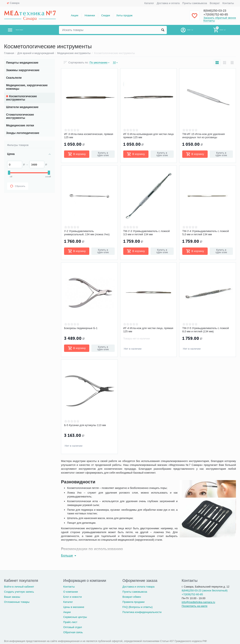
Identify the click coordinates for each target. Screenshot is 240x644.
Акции (74, 15)
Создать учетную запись (19, 592)
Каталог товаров (28, 30)
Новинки (90, 15)
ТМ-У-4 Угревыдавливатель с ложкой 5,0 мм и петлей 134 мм (207, 233)
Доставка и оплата (168, 3)
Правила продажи (134, 602)
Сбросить (18, 186)
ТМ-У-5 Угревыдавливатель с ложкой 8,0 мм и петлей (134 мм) (207, 330)
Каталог (149, 3)
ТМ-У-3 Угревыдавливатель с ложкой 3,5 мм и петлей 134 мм (148, 233)
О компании (71, 592)
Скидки (106, 15)
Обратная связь (73, 632)
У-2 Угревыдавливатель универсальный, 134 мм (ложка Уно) (88, 233)
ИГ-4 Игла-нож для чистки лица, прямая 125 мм (144, 330)
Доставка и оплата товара (138, 587)
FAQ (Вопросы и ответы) (137, 607)
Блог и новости (73, 597)
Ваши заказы (12, 597)
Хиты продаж (124, 15)
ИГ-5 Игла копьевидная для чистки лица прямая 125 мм (146, 136)
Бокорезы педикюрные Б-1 (82, 328)
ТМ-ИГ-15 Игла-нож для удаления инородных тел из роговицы (205, 136)
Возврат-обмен (132, 597)
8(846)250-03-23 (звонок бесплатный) (205, 590)
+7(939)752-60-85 (218, 15)
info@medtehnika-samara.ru (198, 602)
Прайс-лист (70, 622)
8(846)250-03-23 (217, 11)
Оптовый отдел (73, 627)
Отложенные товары (17, 602)
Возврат (215, 3)
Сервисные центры (75, 617)
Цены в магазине (74, 607)
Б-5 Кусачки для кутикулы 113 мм (86, 425)
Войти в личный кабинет (19, 587)
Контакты (228, 3)
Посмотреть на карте (195, 606)
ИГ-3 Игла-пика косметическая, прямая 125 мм (85, 136)
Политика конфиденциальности (142, 612)
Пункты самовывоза (195, 3)
